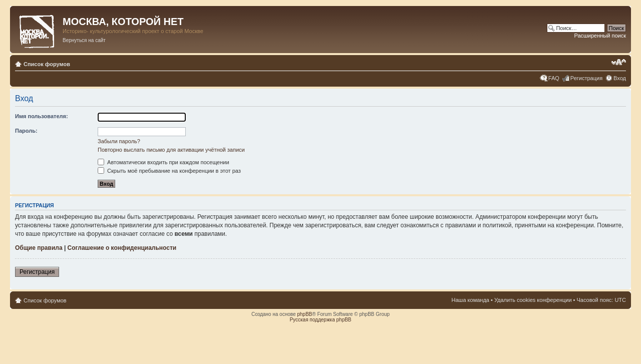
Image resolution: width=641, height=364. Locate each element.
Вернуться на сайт (84, 40)
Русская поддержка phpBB (320, 320)
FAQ (554, 78)
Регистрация (586, 78)
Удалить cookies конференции (533, 300)
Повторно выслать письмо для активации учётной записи (171, 150)
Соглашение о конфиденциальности (122, 248)
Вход (620, 78)
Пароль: (26, 131)
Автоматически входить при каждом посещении (164, 162)
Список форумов (47, 64)
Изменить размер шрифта (619, 62)
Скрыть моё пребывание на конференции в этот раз (169, 171)
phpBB (304, 314)
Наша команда (470, 300)
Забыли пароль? (119, 141)
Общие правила (39, 248)
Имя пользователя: (42, 116)
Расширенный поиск (600, 36)
